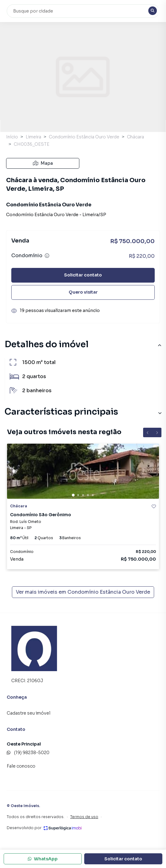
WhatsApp (43, 859)
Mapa (43, 163)
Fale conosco (21, 766)
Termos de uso (84, 817)
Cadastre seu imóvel (29, 713)
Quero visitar (83, 292)
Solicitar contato (83, 275)
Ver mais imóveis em (83, 592)
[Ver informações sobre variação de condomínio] (47, 256)
